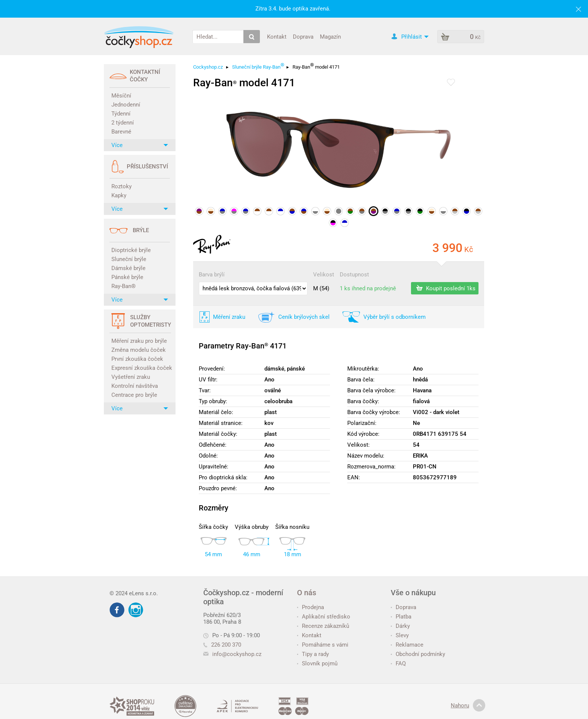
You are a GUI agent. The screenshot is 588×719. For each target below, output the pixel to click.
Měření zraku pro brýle (139, 341)
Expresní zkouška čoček (141, 368)
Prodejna (310, 607)
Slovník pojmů (317, 663)
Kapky (119, 195)
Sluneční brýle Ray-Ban (258, 66)
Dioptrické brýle (131, 250)
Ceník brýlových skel (304, 317)
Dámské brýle (128, 268)
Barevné (121, 132)
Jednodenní (126, 105)
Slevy (400, 635)
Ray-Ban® (124, 286)
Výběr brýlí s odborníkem (394, 317)
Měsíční (121, 96)
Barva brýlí (212, 275)
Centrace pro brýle (134, 395)
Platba (401, 617)
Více (140, 145)
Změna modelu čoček (139, 350)
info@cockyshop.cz (237, 654)
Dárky (400, 626)
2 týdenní (123, 123)
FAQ (398, 663)
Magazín (330, 36)
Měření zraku (229, 317)
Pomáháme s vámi (323, 645)
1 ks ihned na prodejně (368, 288)
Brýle (141, 230)
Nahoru (468, 705)
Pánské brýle (127, 277)
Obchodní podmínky (418, 654)
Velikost (324, 275)
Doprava (303, 36)
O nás (307, 593)
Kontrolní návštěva (135, 386)
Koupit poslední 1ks (446, 288)
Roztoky (121, 186)
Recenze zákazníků (323, 626)
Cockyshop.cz (208, 67)
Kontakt (277, 36)
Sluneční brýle (129, 259)
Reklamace (407, 645)
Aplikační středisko (324, 617)
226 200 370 (222, 645)
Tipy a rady (313, 654)
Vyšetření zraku (131, 377)
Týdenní (121, 114)
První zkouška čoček (137, 359)
